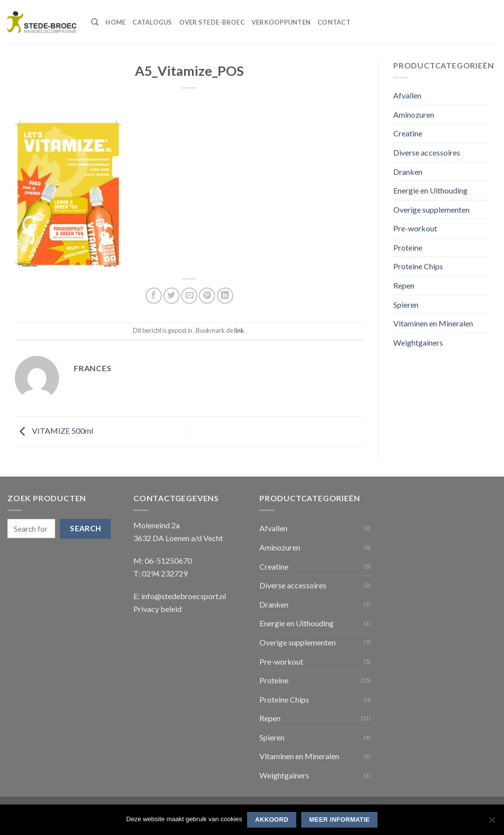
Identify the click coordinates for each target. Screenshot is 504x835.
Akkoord (272, 820)
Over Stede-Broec (212, 22)
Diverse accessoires (427, 152)
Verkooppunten (281, 22)
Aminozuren (414, 114)
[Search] (95, 22)
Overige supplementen (431, 209)
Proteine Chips (418, 266)
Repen (404, 285)
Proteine (408, 247)
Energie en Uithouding (430, 190)
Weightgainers (418, 342)
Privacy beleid (157, 609)
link (239, 330)
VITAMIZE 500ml (54, 431)
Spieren (406, 305)
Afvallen (407, 95)
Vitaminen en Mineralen (433, 323)
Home (115, 22)
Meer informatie (339, 820)
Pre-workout (415, 228)
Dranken (408, 172)
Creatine (408, 133)
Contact (334, 22)
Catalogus (152, 22)
